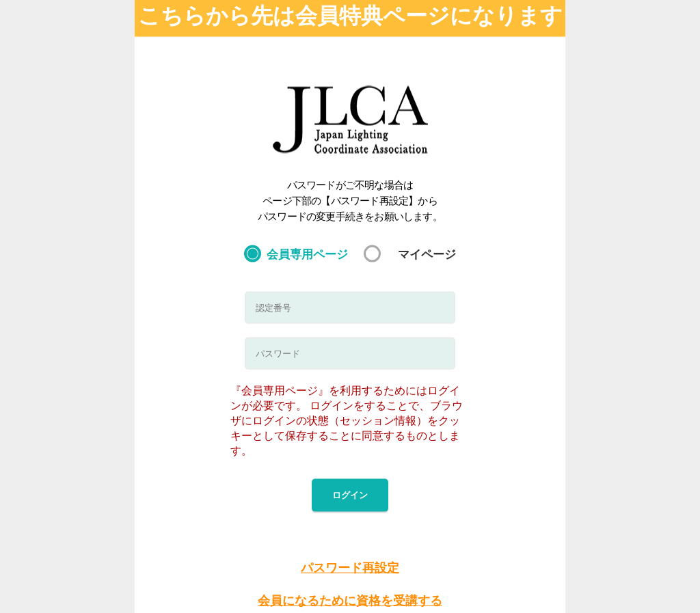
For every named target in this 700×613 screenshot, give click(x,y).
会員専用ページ (307, 254)
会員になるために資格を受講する (350, 601)
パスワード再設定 (350, 567)
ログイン (350, 494)
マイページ (427, 254)
